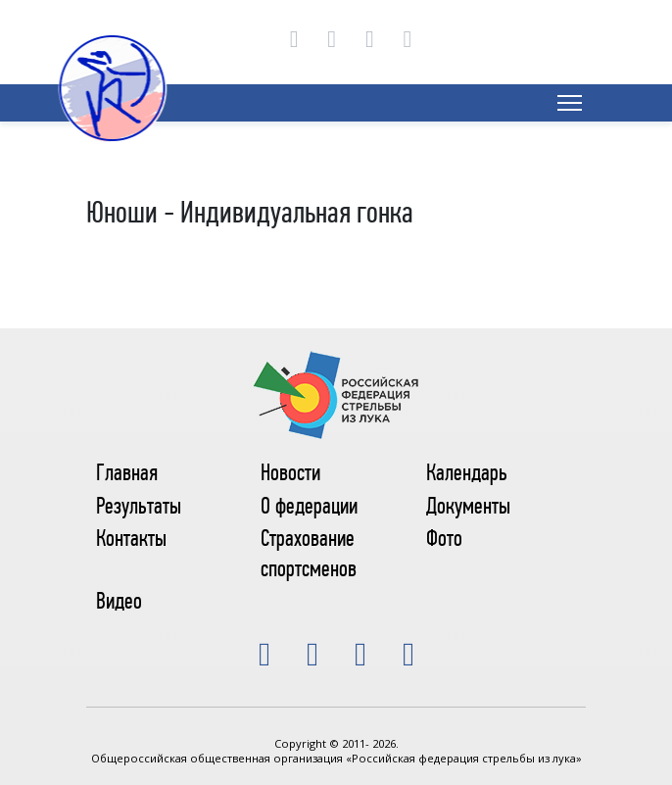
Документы (468, 506)
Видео (119, 601)
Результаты (139, 506)
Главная (127, 472)
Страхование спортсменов (309, 553)
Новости (290, 472)
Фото (444, 538)
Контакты (131, 538)
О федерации (309, 506)
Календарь (467, 472)
